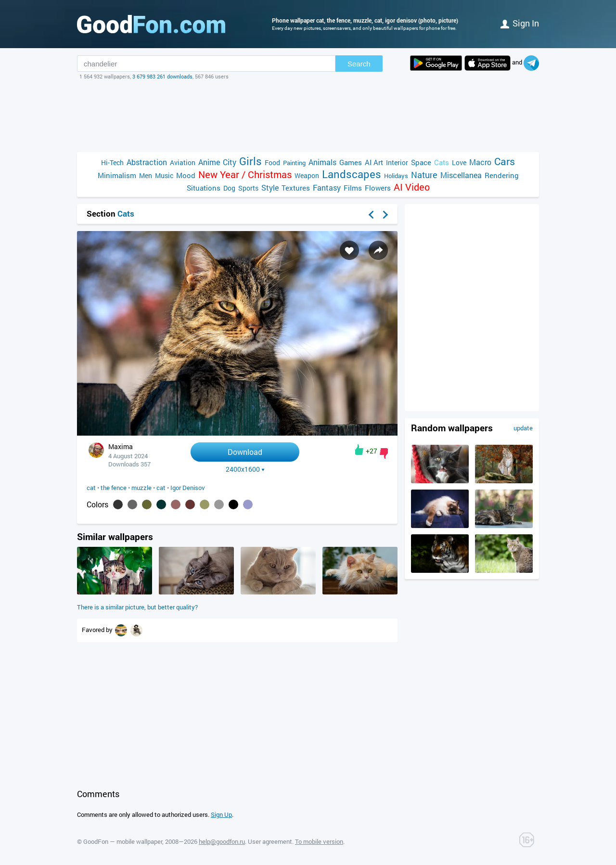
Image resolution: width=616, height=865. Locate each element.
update (523, 428)
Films (353, 188)
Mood (186, 175)
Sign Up (221, 814)
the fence (114, 488)
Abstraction (147, 162)
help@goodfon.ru (222, 841)
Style (270, 187)
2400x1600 (245, 469)
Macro (480, 162)
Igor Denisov (188, 488)
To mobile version (319, 841)
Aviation (183, 162)
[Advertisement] (308, 116)
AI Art (374, 162)
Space (421, 162)
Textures (296, 188)
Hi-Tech (112, 162)
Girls (250, 161)
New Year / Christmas (245, 174)
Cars (505, 161)
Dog (229, 188)
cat (91, 488)
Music (164, 175)
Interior (397, 162)
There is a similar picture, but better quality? (137, 607)
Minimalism (117, 175)
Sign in (520, 23)
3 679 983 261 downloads (162, 76)
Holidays (396, 176)
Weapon (307, 175)
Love (459, 162)
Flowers (378, 188)
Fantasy (327, 187)
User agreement (270, 841)
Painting (294, 163)
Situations (204, 188)
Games (351, 162)
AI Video (412, 187)
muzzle (141, 488)
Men (146, 175)
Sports (248, 188)
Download (245, 452)
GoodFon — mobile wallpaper (123, 841)
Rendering (502, 175)
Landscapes (352, 174)
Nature (424, 175)
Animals (322, 162)
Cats (442, 162)
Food (272, 162)
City (230, 162)
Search (359, 64)
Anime (209, 162)
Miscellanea (461, 175)
